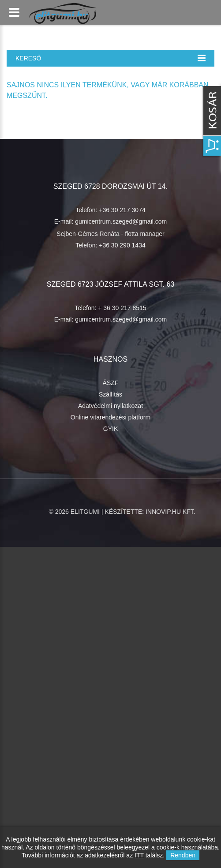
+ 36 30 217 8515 (122, 308)
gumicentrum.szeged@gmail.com (121, 221)
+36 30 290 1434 (122, 245)
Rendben (183, 855)
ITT (139, 855)
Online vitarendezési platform (110, 417)
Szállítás (110, 394)
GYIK (110, 429)
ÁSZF (111, 383)
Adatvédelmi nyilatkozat (110, 406)
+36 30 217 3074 (122, 210)
